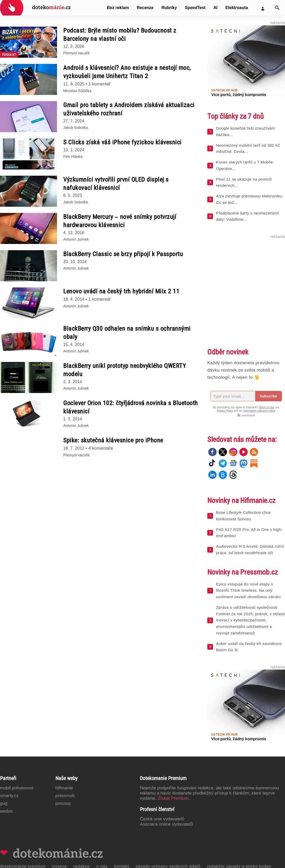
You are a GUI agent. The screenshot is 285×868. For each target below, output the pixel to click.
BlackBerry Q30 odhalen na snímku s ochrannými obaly (127, 333)
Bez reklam (118, 8)
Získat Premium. (174, 798)
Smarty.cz (9, 796)
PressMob (65, 796)
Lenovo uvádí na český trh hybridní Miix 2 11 (121, 291)
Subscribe (268, 396)
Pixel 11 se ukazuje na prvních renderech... (244, 182)
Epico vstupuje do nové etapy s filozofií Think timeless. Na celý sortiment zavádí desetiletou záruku (248, 591)
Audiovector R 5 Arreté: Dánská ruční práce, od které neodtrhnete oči (250, 550)
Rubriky (169, 8)
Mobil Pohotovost (17, 788)
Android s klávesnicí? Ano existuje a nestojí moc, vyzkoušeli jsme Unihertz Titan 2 (127, 72)
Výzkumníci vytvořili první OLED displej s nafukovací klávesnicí (116, 184)
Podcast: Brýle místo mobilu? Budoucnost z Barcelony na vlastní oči (120, 35)
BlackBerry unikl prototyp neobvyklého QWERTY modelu (125, 370)
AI (215, 8)
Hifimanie (64, 788)
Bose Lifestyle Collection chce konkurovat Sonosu (243, 516)
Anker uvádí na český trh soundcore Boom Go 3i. (249, 647)
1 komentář (99, 84)
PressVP (63, 803)
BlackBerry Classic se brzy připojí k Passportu (123, 254)
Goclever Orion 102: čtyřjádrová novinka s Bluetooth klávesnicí (131, 407)
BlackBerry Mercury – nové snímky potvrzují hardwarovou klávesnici (120, 221)
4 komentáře (101, 448)
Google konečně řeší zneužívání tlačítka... (245, 131)
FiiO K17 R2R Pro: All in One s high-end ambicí (249, 533)
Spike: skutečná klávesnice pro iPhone (113, 440)
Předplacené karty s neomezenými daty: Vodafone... (248, 216)
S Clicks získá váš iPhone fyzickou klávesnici (122, 142)
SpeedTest (195, 8)
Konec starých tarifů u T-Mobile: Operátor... (245, 165)
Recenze (145, 8)
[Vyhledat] (277, 8)
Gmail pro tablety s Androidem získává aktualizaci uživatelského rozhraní (129, 109)
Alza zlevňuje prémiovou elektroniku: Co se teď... (250, 199)
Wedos (6, 811)
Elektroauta (237, 8)
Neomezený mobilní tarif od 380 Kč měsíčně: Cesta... (248, 149)
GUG (4, 803)
